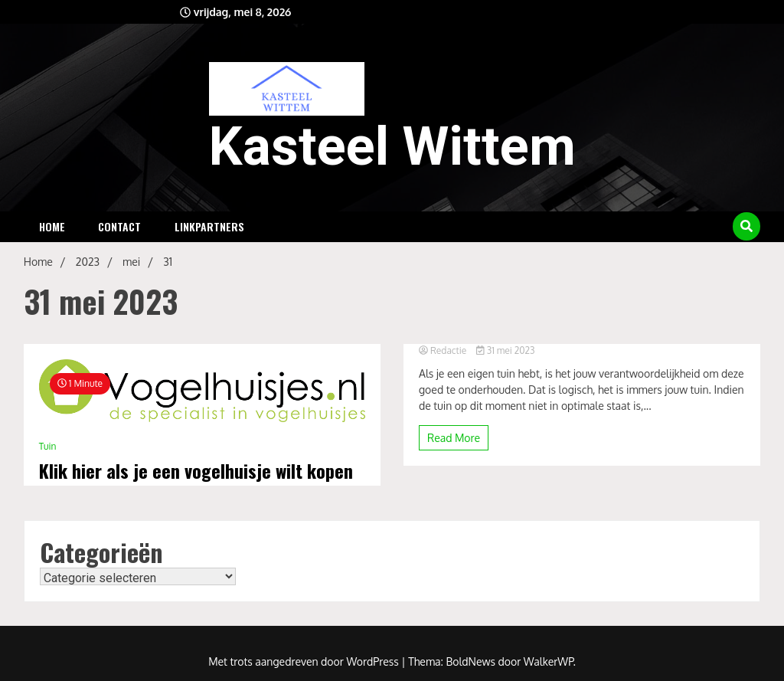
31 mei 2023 (505, 350)
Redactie (444, 350)
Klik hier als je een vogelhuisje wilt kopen (196, 471)
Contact (119, 226)
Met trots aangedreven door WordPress (305, 661)
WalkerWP (549, 661)
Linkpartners (209, 226)
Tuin (48, 446)
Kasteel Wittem (392, 146)
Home (52, 226)
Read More (454, 438)
